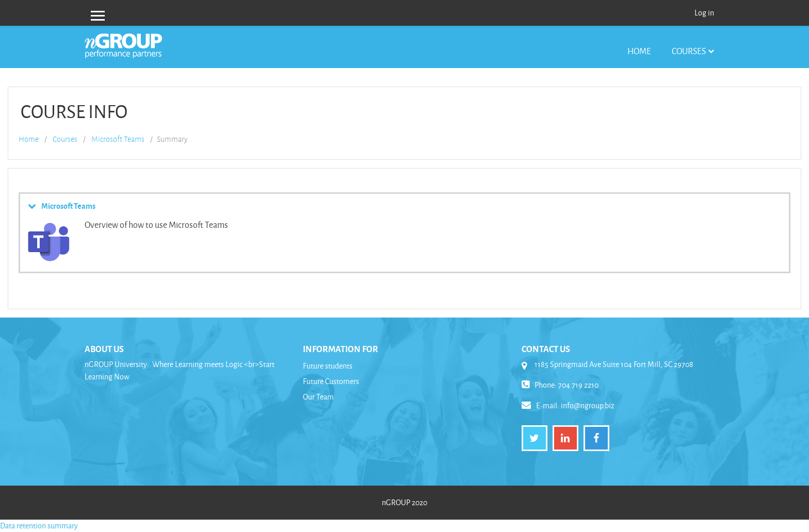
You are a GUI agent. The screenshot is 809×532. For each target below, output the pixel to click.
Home (639, 51)
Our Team (318, 397)
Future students (328, 366)
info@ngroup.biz (588, 405)
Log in (704, 13)
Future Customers (331, 381)
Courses (689, 51)
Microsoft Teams (118, 139)
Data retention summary (39, 526)
